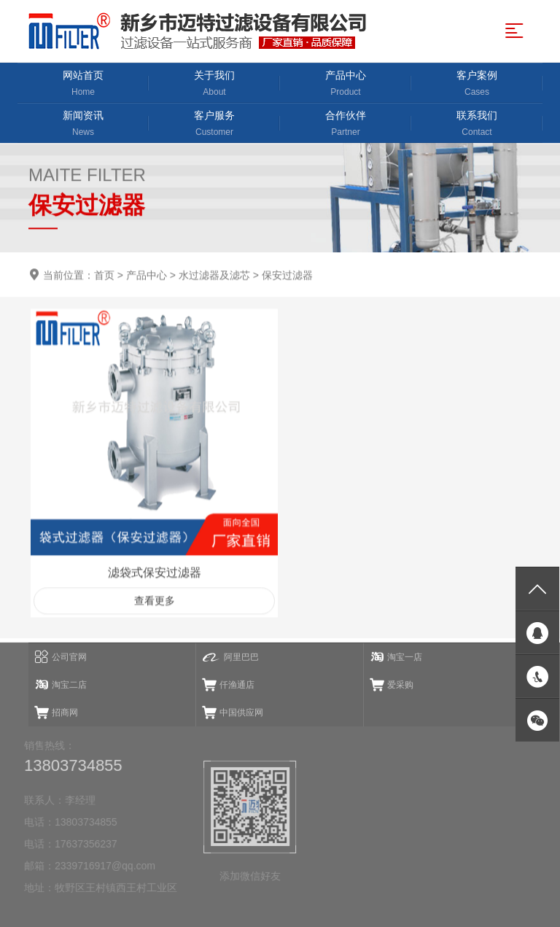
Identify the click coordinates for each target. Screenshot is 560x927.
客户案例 (477, 84)
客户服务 (214, 124)
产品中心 (346, 84)
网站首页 (83, 84)
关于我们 (214, 84)
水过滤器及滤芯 (214, 276)
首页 (104, 276)
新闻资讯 (83, 124)
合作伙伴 (346, 124)
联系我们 (477, 124)
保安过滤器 (287, 276)
